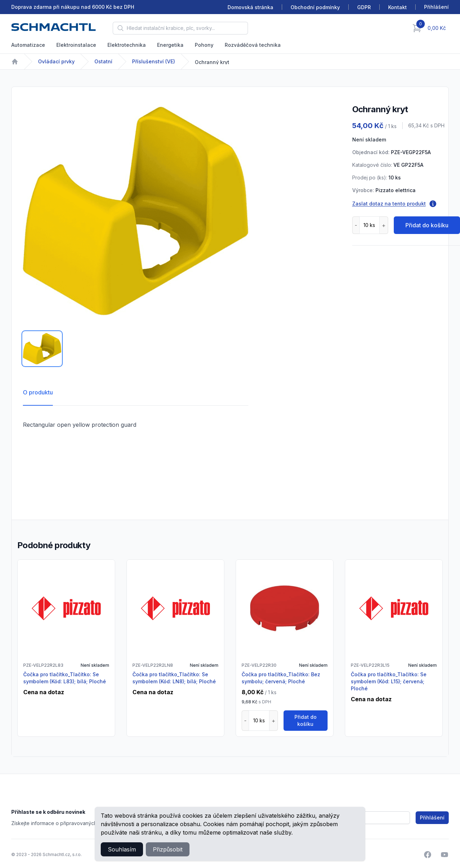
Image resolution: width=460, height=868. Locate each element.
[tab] (42, 349)
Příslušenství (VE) (154, 61)
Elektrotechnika (127, 45)
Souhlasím (122, 849)
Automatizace (28, 45)
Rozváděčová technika (253, 45)
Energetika (170, 45)
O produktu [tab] (38, 392)
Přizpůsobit (168, 849)
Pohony (204, 45)
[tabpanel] (136, 211)
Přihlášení (432, 818)
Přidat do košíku (306, 720)
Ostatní (103, 61)
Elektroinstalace (76, 45)
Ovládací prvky (56, 61)
